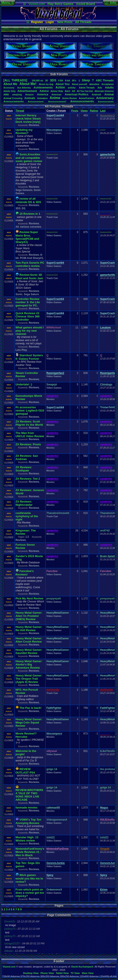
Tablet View (62, 973)
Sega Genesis (24, 190)
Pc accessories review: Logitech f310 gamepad (30, 410)
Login (50, 22)
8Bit (61, 81)
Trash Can (52, 158)
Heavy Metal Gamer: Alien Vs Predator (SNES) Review (29, 616)
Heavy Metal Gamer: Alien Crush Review (29, 640)
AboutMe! (28, 84)
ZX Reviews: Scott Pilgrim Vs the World (29, 423)
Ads (100, 88)
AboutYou (63, 84)
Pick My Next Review (29, 598)
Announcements (82, 101)
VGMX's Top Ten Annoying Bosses (28, 821)
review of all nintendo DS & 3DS (28, 200)
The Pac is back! (30, 708)
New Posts (65, 22)
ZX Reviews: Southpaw (24, 469)
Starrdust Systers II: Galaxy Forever (29, 357)
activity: (72, 88)
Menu (7, 3)
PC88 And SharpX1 (32, 258)
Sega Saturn (31, 294)
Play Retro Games (61, 4)
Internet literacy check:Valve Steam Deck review (28, 119)
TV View (75, 973)
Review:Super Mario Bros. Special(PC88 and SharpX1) (27, 237)
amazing (17, 95)
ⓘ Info (110, 3)
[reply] (36, 122)
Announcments (106, 102)
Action (60, 87)
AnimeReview (70, 98)
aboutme (94, 84)
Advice (44, 91)
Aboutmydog (46, 84)
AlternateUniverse (104, 91)
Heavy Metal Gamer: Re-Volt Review (29, 629)
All (73, 91)
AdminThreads (87, 88)
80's (74, 81)
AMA (6, 95)
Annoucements (14, 102)
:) (79, 80)
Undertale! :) (24, 384)
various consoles (31, 227)
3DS (53, 80)
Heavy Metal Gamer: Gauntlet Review (29, 651)
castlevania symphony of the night (27, 516)
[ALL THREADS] (15, 80)
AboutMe (10, 84)
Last (103, 111)
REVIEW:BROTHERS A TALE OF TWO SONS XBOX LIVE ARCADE (29, 795)
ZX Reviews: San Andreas (27, 457)
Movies (50, 399)
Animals (30, 98)
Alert (68, 91)
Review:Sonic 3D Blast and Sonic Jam (29, 277)
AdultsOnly (10, 91)
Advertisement (28, 91)
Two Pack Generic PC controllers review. (30, 264)
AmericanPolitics (77, 94)
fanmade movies (27, 807)
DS (24, 208)
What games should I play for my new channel (30, 331)
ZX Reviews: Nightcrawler (24, 503)
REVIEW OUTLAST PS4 (25, 771)
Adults (109, 87)
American (56, 95)
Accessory (9, 88)
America (42, 94)
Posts (75, 111)
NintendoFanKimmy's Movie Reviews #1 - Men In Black (30, 852)
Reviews (34, 125)
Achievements (43, 87)
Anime (55, 98)
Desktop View (31, 973)
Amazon (29, 95)
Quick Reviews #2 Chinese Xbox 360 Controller (28, 316)
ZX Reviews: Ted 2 (28, 479)
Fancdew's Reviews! (25, 573)
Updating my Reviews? (24, 131)
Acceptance (108, 84)
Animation (42, 98)
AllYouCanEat (85, 91)
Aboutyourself (79, 84)
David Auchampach (82, 967)
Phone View (47, 973)
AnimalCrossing (13, 98)
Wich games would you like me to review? (29, 878)
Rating (94, 111)
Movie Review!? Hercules (26, 735)
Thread (20, 111)
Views (84, 111)
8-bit (68, 80)
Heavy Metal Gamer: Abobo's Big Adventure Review (29, 664)
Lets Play (21, 350)
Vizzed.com (37, 4)
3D (47, 81)
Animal (109, 94)
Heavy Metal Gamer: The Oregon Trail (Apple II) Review (29, 679)
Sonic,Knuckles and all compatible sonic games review (29, 158)
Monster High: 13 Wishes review (27, 839)
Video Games (54, 119)
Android (96, 95)
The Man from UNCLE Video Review (30, 435)
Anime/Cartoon (86, 98)
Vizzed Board (85, 4)
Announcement (36, 102)
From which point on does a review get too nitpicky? (30, 893)
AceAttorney (24, 88)
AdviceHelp (57, 91)
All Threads (83, 22)
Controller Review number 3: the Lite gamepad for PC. (28, 302)
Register (37, 22)
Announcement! (57, 102)
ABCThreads (105, 80)
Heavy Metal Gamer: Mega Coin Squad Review (29, 722)
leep (86, 80)
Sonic (19, 294)
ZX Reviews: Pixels (28, 444)
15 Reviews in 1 (30, 214)
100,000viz (37, 81)
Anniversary (105, 98)
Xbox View (88, 973)
